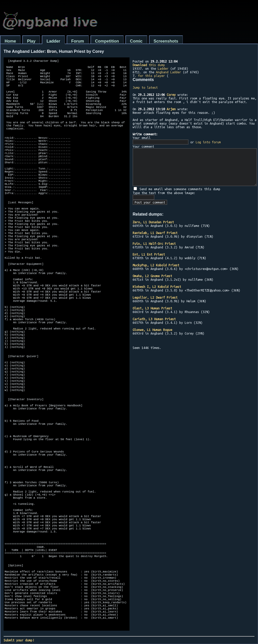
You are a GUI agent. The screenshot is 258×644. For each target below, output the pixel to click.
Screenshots (166, 41)
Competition (107, 41)
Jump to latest (145, 87)
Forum (78, 41)
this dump (149, 65)
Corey (171, 95)
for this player (151, 76)
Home (10, 41)
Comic (136, 41)
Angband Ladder (168, 72)
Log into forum (208, 142)
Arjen (171, 109)
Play (31, 41)
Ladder (53, 41)
